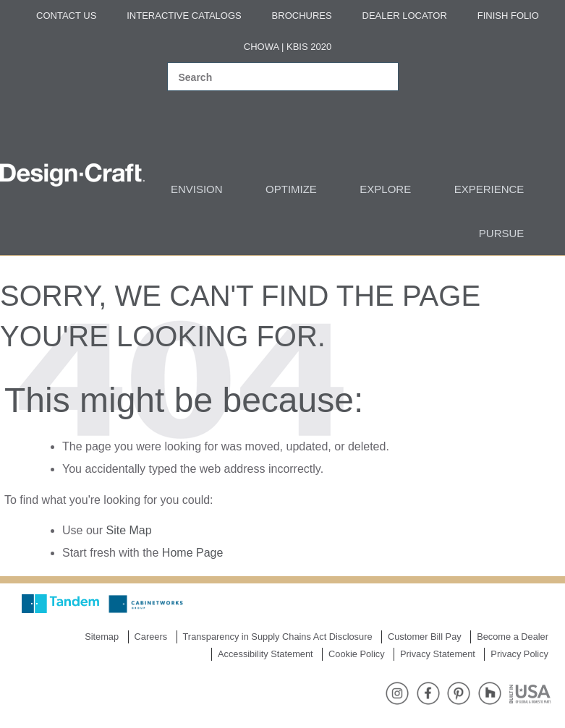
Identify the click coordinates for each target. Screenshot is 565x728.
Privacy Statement (438, 654)
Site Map (128, 530)
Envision (197, 189)
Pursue (502, 233)
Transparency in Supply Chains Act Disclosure (278, 637)
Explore (385, 189)
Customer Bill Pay (425, 637)
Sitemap (102, 637)
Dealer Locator (405, 16)
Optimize (291, 189)
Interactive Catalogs (184, 16)
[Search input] (268, 77)
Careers (151, 637)
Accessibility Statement (265, 654)
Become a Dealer (513, 637)
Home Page (193, 553)
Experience (489, 189)
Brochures (302, 16)
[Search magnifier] (379, 77)
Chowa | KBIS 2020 (288, 47)
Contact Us (66, 16)
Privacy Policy (519, 654)
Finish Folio (508, 16)
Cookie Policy (357, 654)
